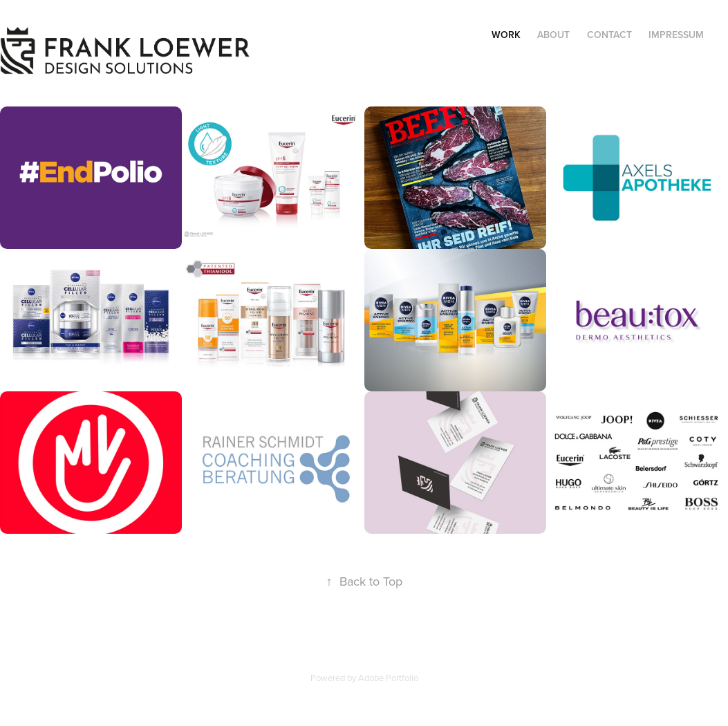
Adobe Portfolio (388, 678)
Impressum (676, 35)
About (553, 35)
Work (506, 35)
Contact (609, 35)
